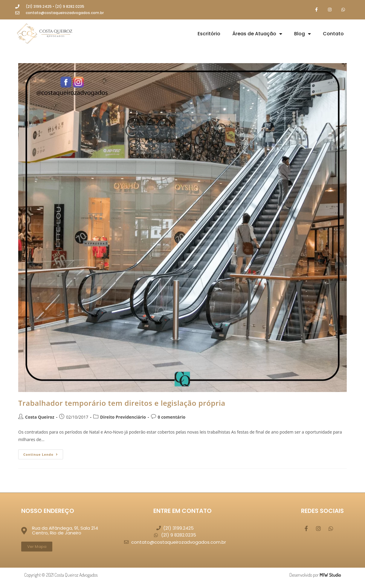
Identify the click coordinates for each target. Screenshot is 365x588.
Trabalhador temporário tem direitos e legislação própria (122, 403)
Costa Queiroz (40, 417)
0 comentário (172, 417)
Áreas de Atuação (257, 34)
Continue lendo (43, 453)
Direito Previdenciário (123, 417)
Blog (303, 34)
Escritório (209, 34)
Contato (333, 34)
